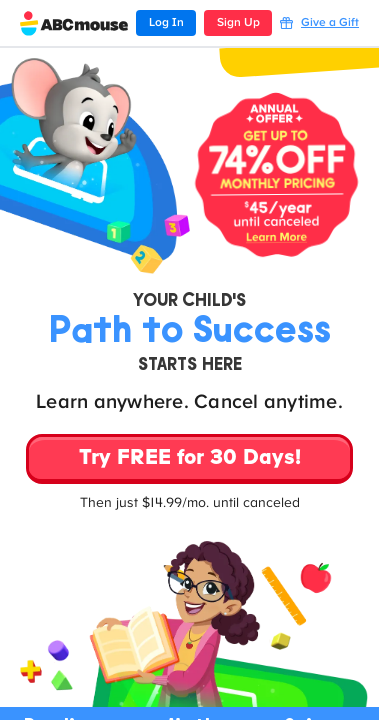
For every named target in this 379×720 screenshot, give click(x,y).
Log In (166, 23)
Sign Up (238, 23)
